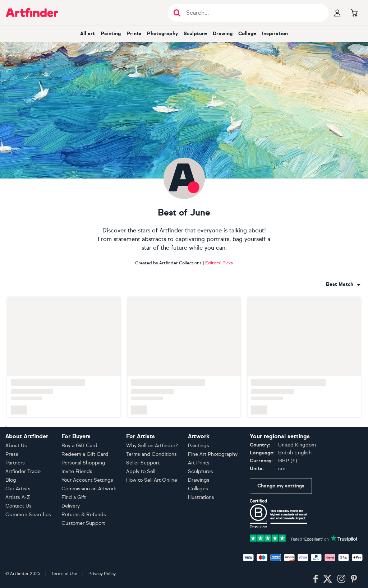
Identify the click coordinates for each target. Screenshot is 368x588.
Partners (15, 463)
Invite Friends (77, 471)
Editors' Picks (219, 263)
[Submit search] (177, 13)
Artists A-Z (18, 497)
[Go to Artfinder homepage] (32, 13)
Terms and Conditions (151, 454)
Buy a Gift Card (79, 446)
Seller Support (143, 463)
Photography (162, 34)
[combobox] (343, 284)
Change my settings (281, 486)
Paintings (199, 446)
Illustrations (201, 497)
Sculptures (201, 471)
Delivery (71, 506)
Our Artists (18, 489)
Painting (111, 34)
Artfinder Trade (23, 471)
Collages (198, 489)
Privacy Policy (102, 574)
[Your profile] (337, 13)
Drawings (199, 480)
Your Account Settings (87, 480)
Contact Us (19, 506)
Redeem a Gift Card (85, 454)
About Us (16, 446)
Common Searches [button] (28, 515)
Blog (11, 480)
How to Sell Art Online (152, 480)
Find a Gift (74, 497)
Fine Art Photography (213, 454)
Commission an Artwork (89, 489)
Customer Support (83, 523)
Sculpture (195, 34)
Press (12, 454)
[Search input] (252, 13)
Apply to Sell (141, 471)
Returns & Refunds (84, 515)
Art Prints (199, 463)
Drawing (223, 34)
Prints (134, 34)
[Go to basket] (354, 13)
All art (88, 34)
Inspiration (275, 34)
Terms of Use (64, 574)
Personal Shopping (83, 463)
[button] (343, 284)
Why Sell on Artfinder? (152, 446)
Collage (247, 34)
